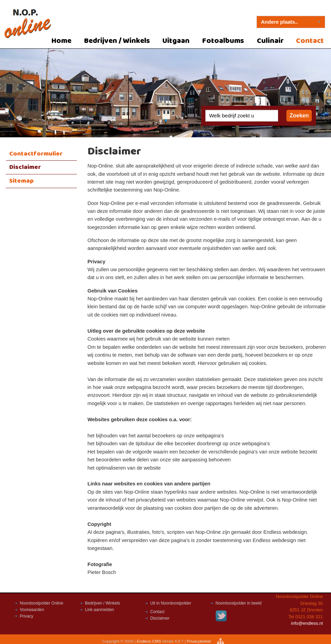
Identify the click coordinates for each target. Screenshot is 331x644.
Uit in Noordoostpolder (171, 603)
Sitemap (21, 181)
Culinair (270, 41)
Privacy (27, 616)
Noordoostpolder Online (42, 603)
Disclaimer (25, 167)
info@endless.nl (307, 623)
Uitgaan (176, 41)
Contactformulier (36, 154)
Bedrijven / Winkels (117, 41)
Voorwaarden (32, 610)
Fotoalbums (223, 41)
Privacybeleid (199, 641)
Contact (157, 612)
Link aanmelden (100, 610)
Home (61, 41)
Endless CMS (149, 641)
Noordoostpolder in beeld (239, 603)
